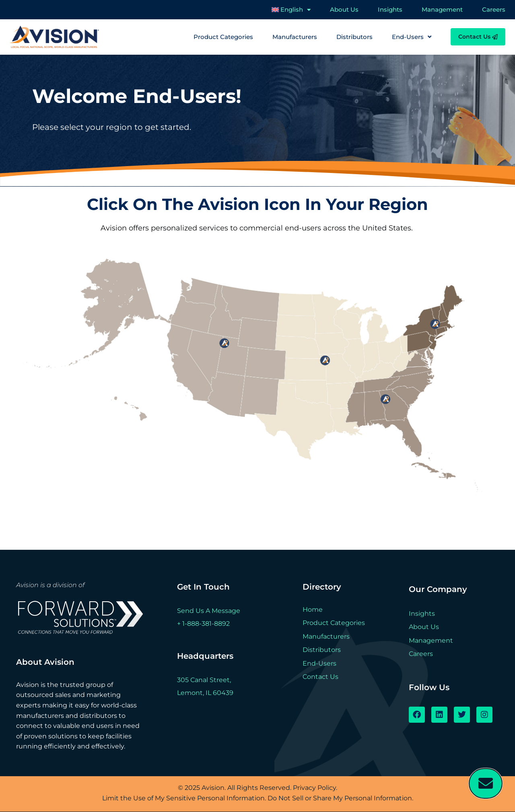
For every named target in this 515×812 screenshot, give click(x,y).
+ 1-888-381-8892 (203, 624)
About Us (344, 9)
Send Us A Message (209, 611)
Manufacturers (295, 37)
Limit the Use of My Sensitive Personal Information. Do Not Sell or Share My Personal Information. (258, 798)
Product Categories (223, 37)
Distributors (354, 37)
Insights (390, 9)
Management (442, 9)
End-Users (412, 37)
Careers (494, 9)
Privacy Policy (314, 788)
